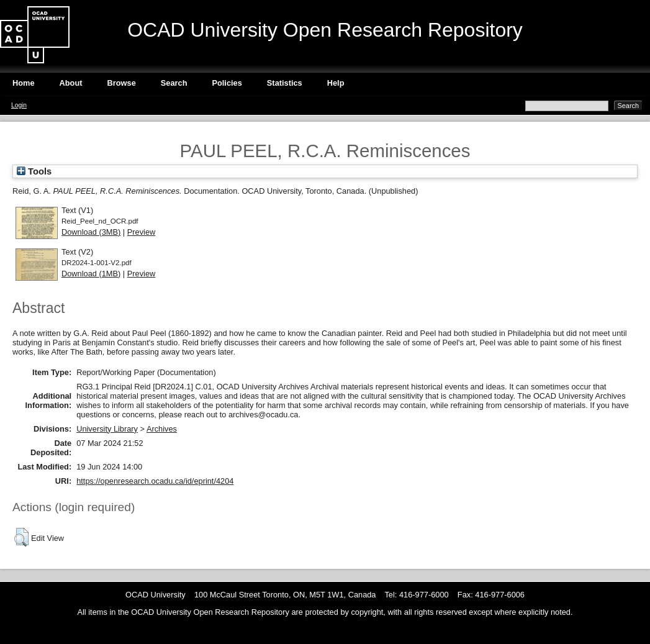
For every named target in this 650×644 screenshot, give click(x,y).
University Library (107, 429)
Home (24, 83)
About (71, 83)
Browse (122, 83)
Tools (34, 171)
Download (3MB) (91, 232)
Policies (227, 83)
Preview (142, 232)
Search (174, 83)
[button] (21, 537)
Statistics (285, 83)
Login (19, 105)
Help (336, 83)
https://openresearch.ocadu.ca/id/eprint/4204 (155, 481)
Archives (162, 429)
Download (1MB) (91, 274)
